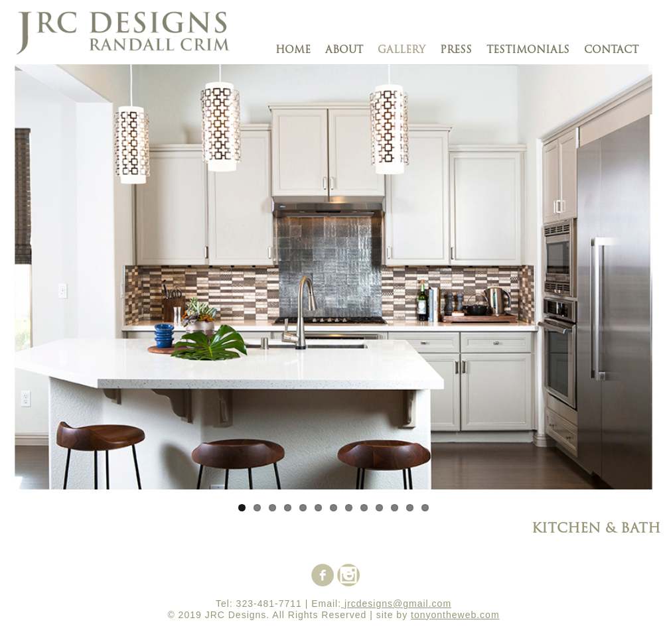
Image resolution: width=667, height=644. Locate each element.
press (456, 51)
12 (410, 508)
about (344, 51)
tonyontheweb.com (455, 615)
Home (293, 51)
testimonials (528, 51)
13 (425, 508)
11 (395, 508)
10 (379, 508)
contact (611, 51)
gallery (402, 51)
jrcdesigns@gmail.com (396, 604)
